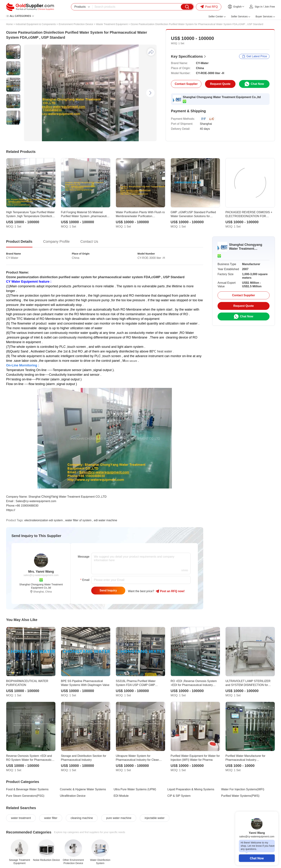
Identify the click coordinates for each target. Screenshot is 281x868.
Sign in (259, 7)
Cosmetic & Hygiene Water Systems (83, 789)
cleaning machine (82, 818)
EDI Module (121, 796)
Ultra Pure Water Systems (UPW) (135, 789)
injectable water (155, 818)
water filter (51, 818)
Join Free (270, 7)
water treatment (21, 818)
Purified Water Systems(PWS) (240, 796)
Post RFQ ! (170, 591)
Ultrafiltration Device (73, 796)
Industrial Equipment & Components (36, 24)
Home (9, 24)
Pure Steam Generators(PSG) (25, 796)
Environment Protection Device (76, 24)
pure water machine (119, 818)
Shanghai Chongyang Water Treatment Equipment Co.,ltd (222, 97)
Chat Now (257, 858)
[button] (150, 93)
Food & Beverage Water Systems (27, 789)
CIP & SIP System (179, 796)
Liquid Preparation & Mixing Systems (191, 789)
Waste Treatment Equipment (112, 24)
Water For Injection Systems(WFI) (243, 789)
